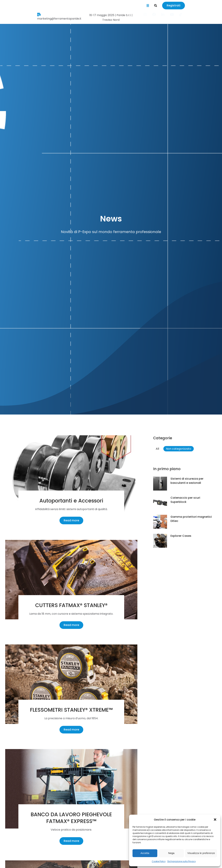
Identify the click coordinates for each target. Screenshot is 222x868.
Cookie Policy (159, 861)
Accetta (145, 853)
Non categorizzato (179, 445)
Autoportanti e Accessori (71, 498)
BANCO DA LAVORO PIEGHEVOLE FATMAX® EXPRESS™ (71, 815)
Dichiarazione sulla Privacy (182, 861)
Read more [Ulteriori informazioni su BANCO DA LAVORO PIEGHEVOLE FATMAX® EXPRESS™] (71, 838)
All (157, 445)
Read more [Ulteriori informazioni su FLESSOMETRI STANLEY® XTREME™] (71, 726)
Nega (171, 853)
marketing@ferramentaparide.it (31, 16)
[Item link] (182, 16)
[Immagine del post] (71, 472)
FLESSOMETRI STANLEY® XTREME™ (71, 707)
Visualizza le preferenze (201, 853)
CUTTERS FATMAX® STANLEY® (71, 602)
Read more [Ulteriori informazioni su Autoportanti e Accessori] (71, 517)
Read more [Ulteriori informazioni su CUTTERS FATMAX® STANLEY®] (71, 622)
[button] (215, 820)
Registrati (209, 6)
